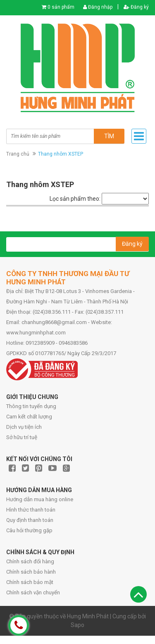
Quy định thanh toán (30, 520)
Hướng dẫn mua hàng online (40, 499)
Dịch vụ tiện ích (24, 427)
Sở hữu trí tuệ (22, 437)
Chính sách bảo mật (30, 582)
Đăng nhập (98, 7)
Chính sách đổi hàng (30, 561)
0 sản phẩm (61, 7)
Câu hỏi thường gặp (29, 530)
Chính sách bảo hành (31, 572)
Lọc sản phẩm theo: (75, 199)
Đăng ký (136, 7)
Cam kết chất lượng (29, 417)
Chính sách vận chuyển (33, 592)
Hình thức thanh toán (31, 510)
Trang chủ (18, 154)
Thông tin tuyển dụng (31, 406)
